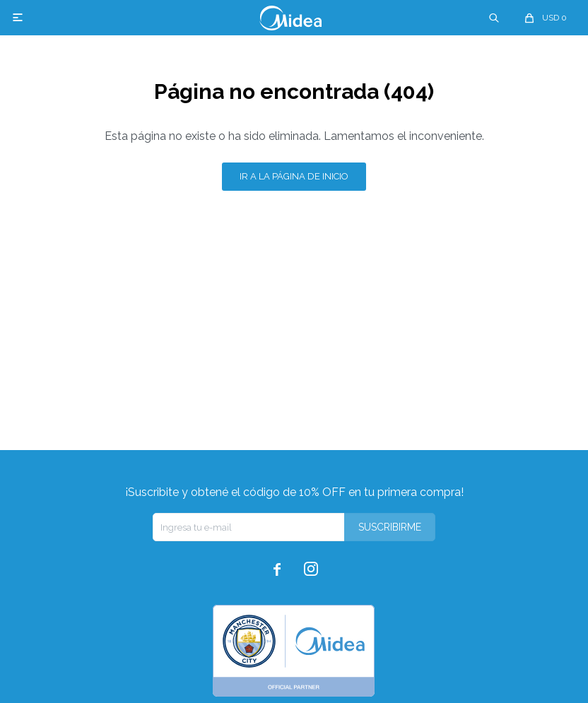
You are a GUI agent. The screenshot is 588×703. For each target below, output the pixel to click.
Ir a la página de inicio (294, 176)
